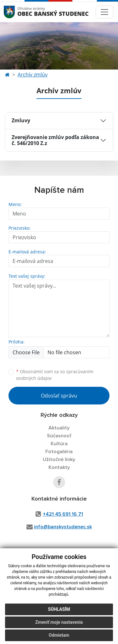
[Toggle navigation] (104, 12)
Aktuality (59, 428)
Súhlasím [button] (59, 609)
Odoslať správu (59, 396)
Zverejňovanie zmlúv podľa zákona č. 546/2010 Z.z (55, 140)
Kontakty (59, 467)
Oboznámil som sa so (55, 375)
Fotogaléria (59, 452)
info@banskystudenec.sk (63, 527)
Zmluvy (21, 120)
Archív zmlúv (33, 75)
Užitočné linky (59, 459)
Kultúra (59, 444)
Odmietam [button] (59, 635)
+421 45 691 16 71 (63, 514)
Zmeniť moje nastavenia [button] (59, 622)
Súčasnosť (59, 436)
